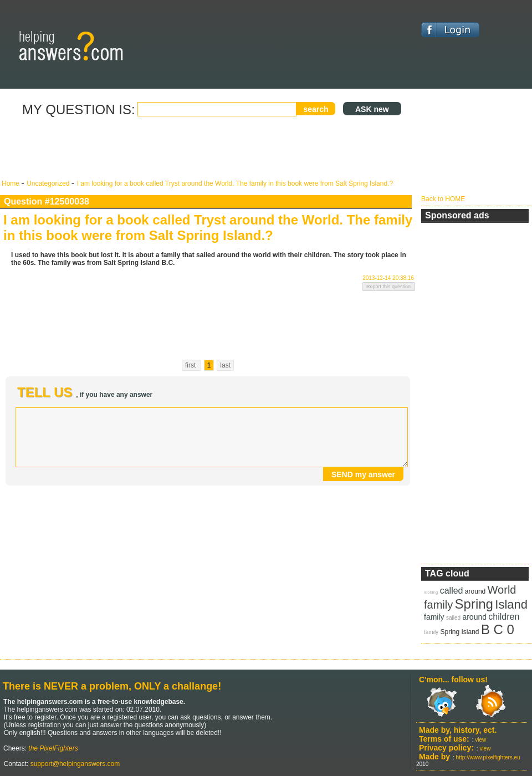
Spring (474, 604)
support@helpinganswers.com (74, 764)
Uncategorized (49, 183)
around (475, 591)
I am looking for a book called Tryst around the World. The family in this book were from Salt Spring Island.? (235, 183)
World (502, 590)
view (480, 740)
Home (11, 183)
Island (511, 604)
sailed (453, 618)
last (225, 365)
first (191, 365)
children (504, 617)
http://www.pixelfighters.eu (488, 757)
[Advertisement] (208, 149)
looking (431, 592)
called (452, 591)
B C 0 (498, 629)
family (438, 605)
